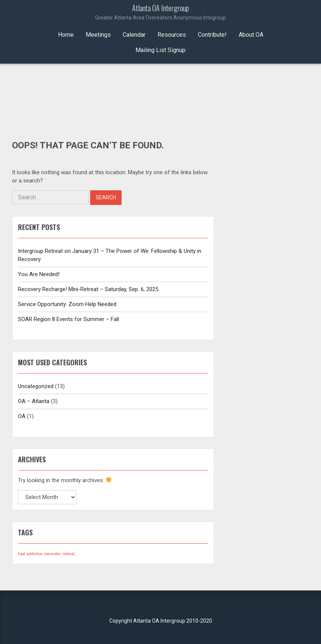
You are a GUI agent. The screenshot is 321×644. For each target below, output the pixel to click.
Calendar (134, 35)
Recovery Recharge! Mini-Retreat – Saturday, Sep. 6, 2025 (88, 289)
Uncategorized (36, 386)
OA (22, 416)
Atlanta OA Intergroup (160, 13)
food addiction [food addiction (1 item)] (30, 554)
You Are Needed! (39, 274)
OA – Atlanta (34, 401)
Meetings (98, 35)
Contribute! (212, 35)
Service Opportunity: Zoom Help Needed (67, 304)
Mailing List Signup (160, 50)
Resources (172, 35)
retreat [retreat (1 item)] (68, 554)
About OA (251, 35)
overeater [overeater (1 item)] (53, 554)
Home (66, 35)
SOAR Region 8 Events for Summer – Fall (68, 319)
